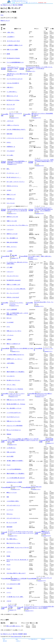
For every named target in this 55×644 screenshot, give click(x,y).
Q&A (17, 639)
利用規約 (43, 639)
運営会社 (5, 641)
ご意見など (18, 641)
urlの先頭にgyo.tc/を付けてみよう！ (20, 1)
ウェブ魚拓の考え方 (33, 639)
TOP (4, 639)
